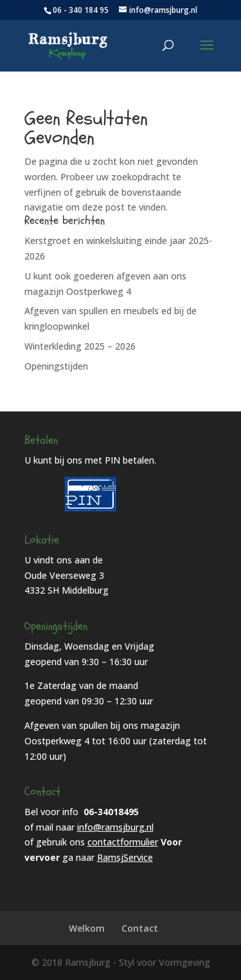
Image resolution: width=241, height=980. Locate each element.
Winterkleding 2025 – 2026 (80, 346)
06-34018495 (111, 812)
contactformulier (123, 842)
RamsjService (125, 857)
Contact (140, 928)
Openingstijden (56, 366)
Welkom (87, 928)
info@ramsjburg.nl (115, 827)
